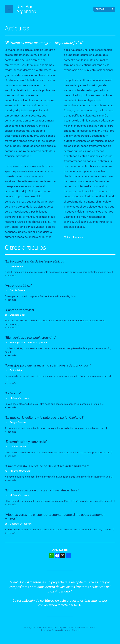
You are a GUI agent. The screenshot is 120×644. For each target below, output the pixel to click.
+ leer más (10, 276)
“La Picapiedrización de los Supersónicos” (35, 261)
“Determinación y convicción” (26, 442)
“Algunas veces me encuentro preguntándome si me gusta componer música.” (55, 517)
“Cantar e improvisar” (20, 310)
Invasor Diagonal (72, 630)
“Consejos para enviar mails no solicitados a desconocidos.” (48, 365)
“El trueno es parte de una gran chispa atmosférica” (42, 490)
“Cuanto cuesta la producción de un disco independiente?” (47, 466)
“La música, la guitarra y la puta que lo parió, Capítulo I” (44, 418)
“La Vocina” (13, 393)
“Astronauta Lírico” (18, 286)
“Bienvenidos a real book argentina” (31, 338)
